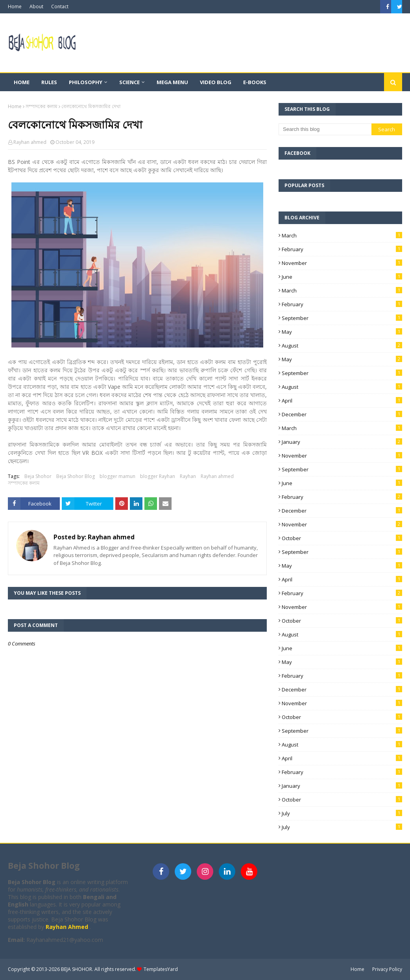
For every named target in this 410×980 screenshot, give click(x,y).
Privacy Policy (387, 969)
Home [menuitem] (22, 82)
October (342, 538)
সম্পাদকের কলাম (42, 106)
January (342, 442)
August (342, 346)
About (36, 6)
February (342, 249)
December (342, 414)
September (342, 318)
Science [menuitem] (129, 82)
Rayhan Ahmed (68, 927)
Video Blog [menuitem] (216, 82)
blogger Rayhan (158, 476)
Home (15, 6)
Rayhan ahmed (30, 142)
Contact (60, 6)
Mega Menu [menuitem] (172, 82)
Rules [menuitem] (49, 82)
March (342, 235)
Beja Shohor (38, 476)
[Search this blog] (325, 129)
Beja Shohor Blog (76, 476)
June (342, 277)
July (342, 813)
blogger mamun (117, 476)
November (342, 263)
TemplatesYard (161, 969)
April (342, 401)
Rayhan (188, 476)
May (342, 332)
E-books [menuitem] (255, 82)
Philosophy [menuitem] (86, 82)
